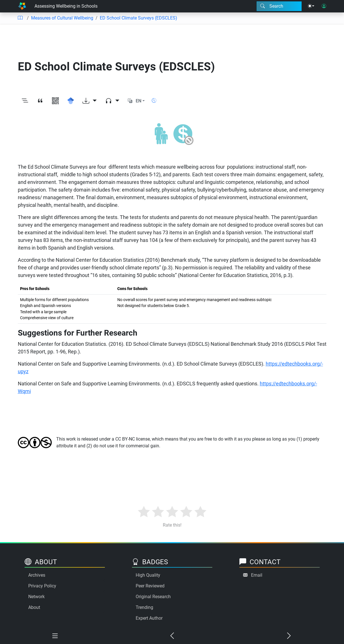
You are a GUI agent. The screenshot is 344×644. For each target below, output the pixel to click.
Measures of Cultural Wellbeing (62, 18)
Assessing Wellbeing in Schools (66, 6)
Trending (144, 607)
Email (257, 575)
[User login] (324, 6)
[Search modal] (279, 6)
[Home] (22, 6)
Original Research (153, 597)
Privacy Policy (42, 586)
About (34, 607)
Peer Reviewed (150, 586)
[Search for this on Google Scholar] (71, 101)
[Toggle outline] (25, 101)
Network (36, 597)
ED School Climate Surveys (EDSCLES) (139, 18)
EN (139, 101)
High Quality (148, 575)
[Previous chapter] (172, 636)
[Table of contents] (20, 18)
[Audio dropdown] (112, 101)
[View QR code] (55, 101)
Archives (37, 575)
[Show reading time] (154, 101)
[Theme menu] (311, 6)
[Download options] (90, 101)
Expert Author (149, 618)
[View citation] (40, 101)
